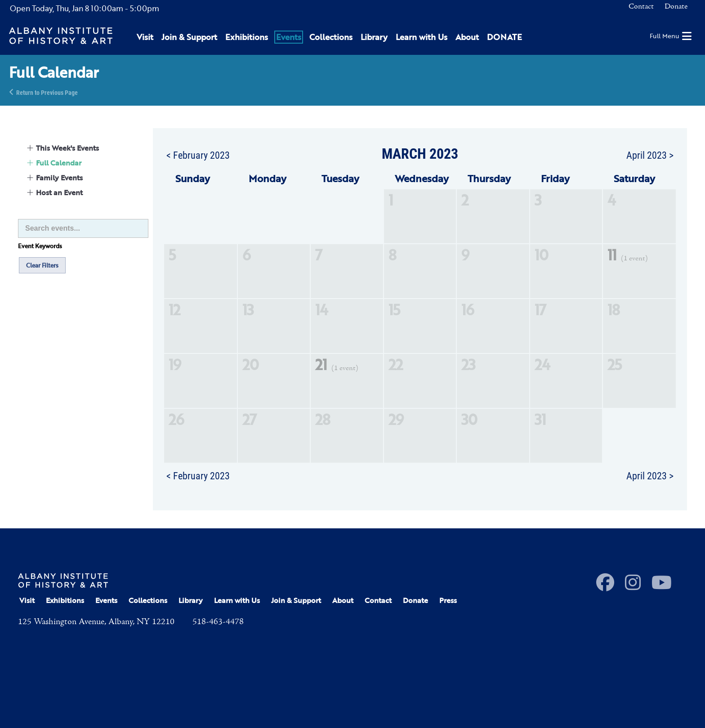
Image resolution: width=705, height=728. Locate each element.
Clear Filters (42, 265)
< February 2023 (198, 155)
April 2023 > (650, 155)
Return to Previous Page (47, 92)
